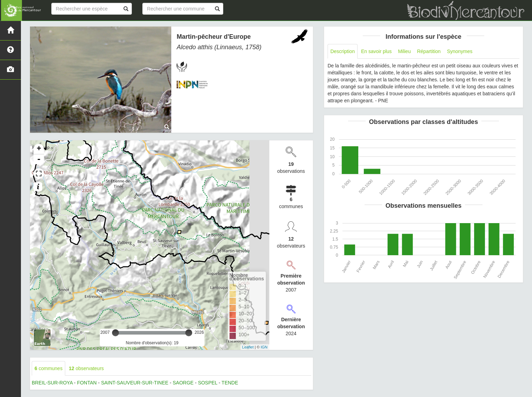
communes (48, 368)
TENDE (230, 383)
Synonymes (460, 51)
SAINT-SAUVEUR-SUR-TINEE (135, 383)
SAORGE (183, 383)
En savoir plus (376, 51)
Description (343, 51)
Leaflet (248, 347)
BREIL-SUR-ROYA (52, 383)
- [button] (39, 160)
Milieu (404, 51)
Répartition (429, 51)
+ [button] (39, 149)
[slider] (115, 333)
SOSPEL (208, 383)
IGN (264, 347)
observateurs (86, 368)
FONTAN (87, 383)
